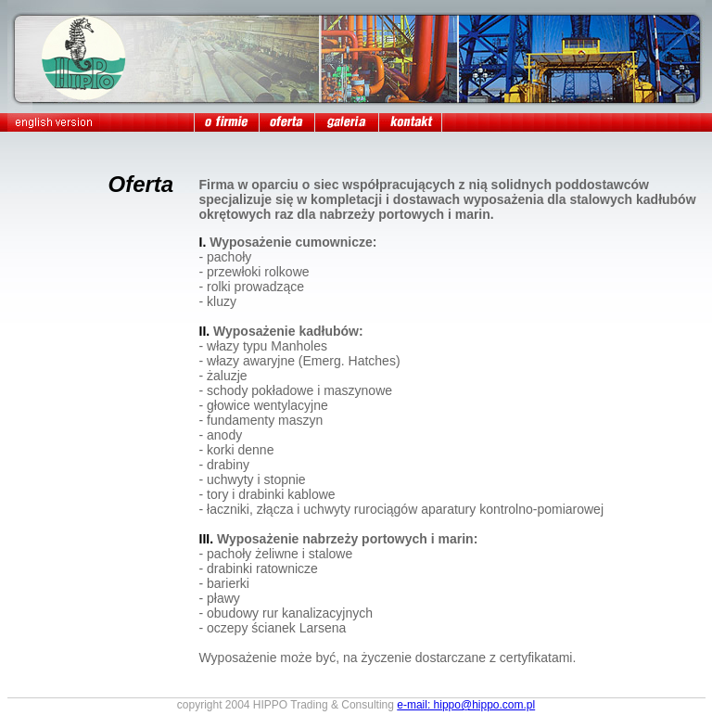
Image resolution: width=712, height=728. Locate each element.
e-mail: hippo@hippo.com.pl (466, 705)
